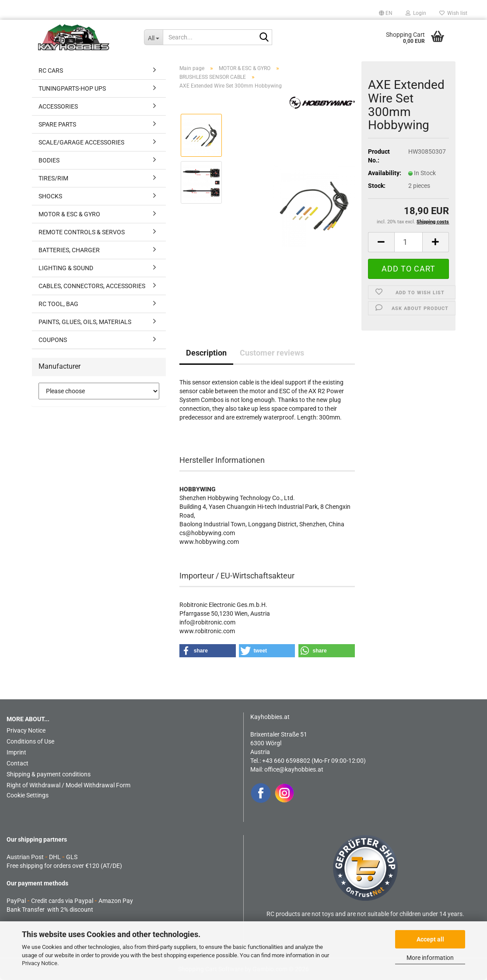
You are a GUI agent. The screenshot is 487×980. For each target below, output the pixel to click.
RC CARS (51, 71)
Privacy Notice (40, 963)
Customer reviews (272, 353)
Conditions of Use (30, 741)
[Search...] (153, 37)
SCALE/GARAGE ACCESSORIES (81, 142)
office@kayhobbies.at (294, 769)
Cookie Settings (28, 795)
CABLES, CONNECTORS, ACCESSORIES (92, 286)
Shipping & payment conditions (49, 774)
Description (206, 353)
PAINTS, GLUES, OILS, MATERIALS (85, 322)
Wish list (453, 13)
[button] (386, 13)
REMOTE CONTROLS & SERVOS (82, 232)
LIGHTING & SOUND (66, 268)
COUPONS (53, 340)
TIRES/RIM (53, 178)
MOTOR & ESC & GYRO (69, 214)
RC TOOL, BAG (58, 304)
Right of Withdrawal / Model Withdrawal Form (68, 785)
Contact (18, 763)
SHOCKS (50, 196)
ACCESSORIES (58, 106)
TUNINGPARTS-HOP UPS (72, 88)
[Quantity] (409, 242)
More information (430, 958)
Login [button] (416, 13)
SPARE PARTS (57, 124)
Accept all (430, 939)
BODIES (49, 160)
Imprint (16, 752)
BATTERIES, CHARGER (69, 250)
